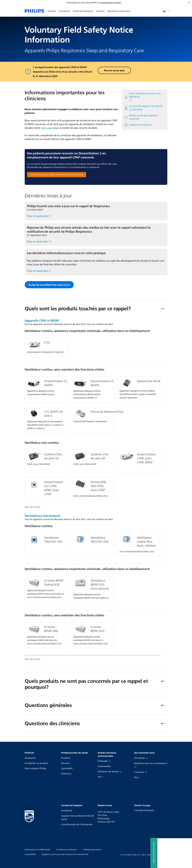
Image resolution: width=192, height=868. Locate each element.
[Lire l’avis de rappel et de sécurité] (144, 108)
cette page (47, 128)
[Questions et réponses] (138, 125)
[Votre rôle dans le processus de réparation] (144, 97)
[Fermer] (189, 2)
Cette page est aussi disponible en (83, 3)
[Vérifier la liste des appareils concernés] (144, 117)
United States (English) (110, 3)
